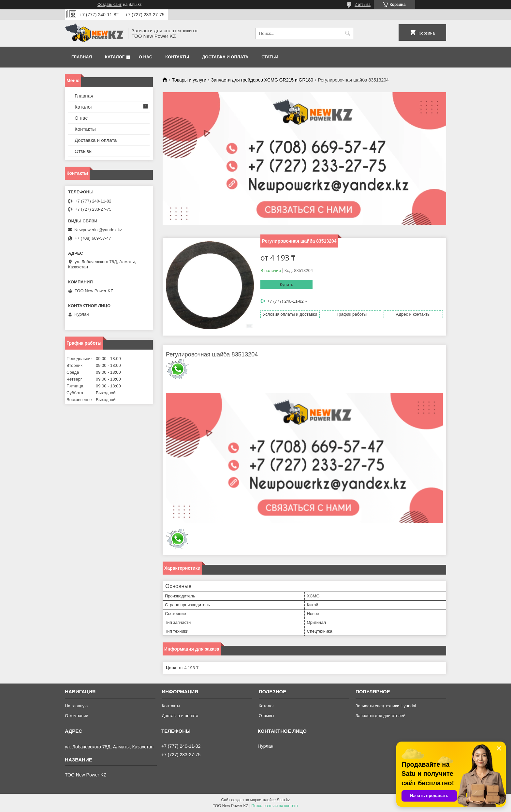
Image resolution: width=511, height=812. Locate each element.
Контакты (177, 57)
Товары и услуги (189, 80)
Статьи (270, 57)
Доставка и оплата (225, 57)
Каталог (115, 57)
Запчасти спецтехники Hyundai (386, 706)
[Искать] (348, 33)
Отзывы (84, 151)
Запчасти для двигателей (380, 716)
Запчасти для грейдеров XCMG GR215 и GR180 (262, 80)
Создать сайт (109, 5)
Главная (82, 57)
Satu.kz (283, 800)
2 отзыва (363, 5)
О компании (77, 716)
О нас (146, 57)
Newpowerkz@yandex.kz (98, 230)
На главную (76, 706)
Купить (286, 285)
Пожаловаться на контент (275, 806)
